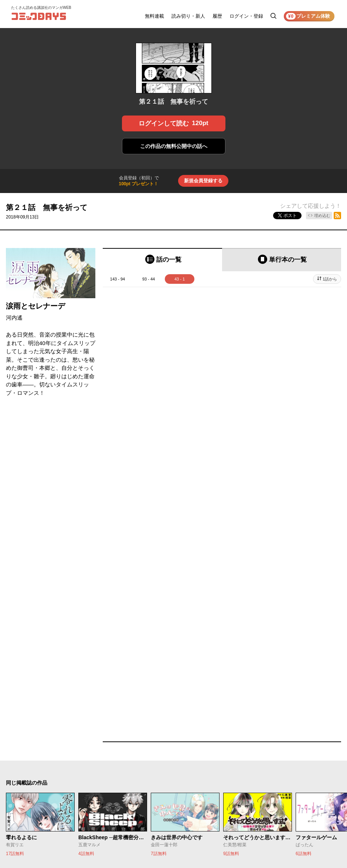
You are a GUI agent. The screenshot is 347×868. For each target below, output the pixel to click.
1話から (330, 279)
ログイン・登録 (246, 16)
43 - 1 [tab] (180, 279)
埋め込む (322, 216)
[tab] (162, 260)
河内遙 (14, 318)
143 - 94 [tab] (118, 279)
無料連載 (154, 16)
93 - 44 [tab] (149, 279)
